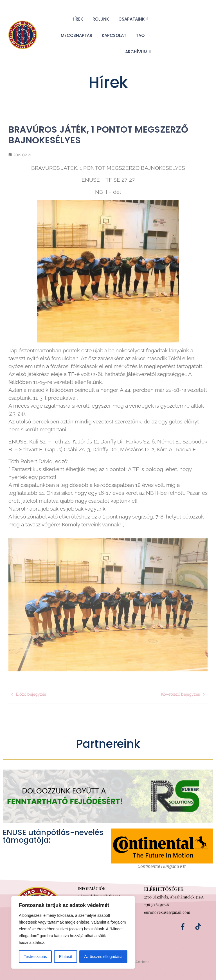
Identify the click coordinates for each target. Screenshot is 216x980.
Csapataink (132, 19)
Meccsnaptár (76, 35)
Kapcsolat (114, 35)
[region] (73, 932)
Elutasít (66, 957)
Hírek (77, 19)
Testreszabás (35, 957)
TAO (140, 35)
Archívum (137, 52)
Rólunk (101, 19)
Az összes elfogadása (103, 957)
